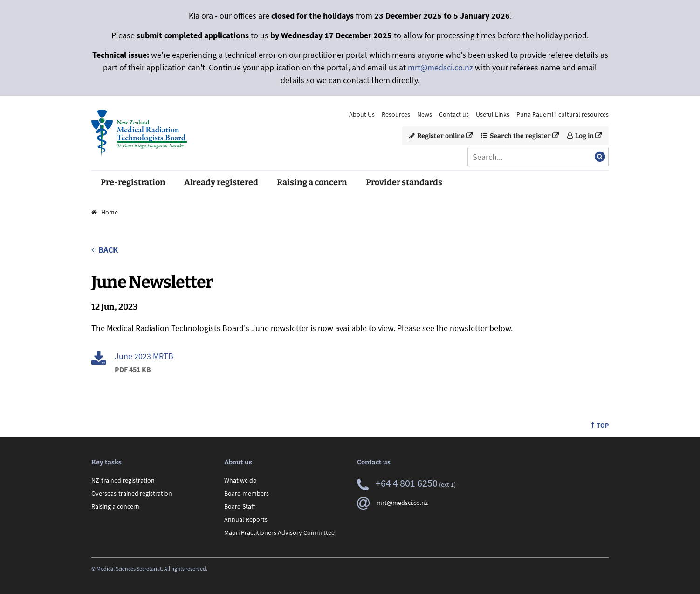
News (425, 114)
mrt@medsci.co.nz (440, 67)
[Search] (538, 157)
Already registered (221, 182)
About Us (362, 114)
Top (600, 425)
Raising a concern (312, 182)
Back (105, 250)
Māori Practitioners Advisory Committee (279, 532)
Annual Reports (246, 519)
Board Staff (240, 506)
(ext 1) (406, 484)
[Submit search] (600, 157)
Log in (580, 136)
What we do (240, 480)
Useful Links (493, 114)
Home (105, 212)
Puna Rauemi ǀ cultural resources (563, 114)
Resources (396, 114)
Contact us (454, 114)
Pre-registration (133, 182)
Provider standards (404, 182)
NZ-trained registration (123, 480)
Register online (437, 136)
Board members (247, 493)
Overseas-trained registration (132, 493)
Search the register (516, 136)
